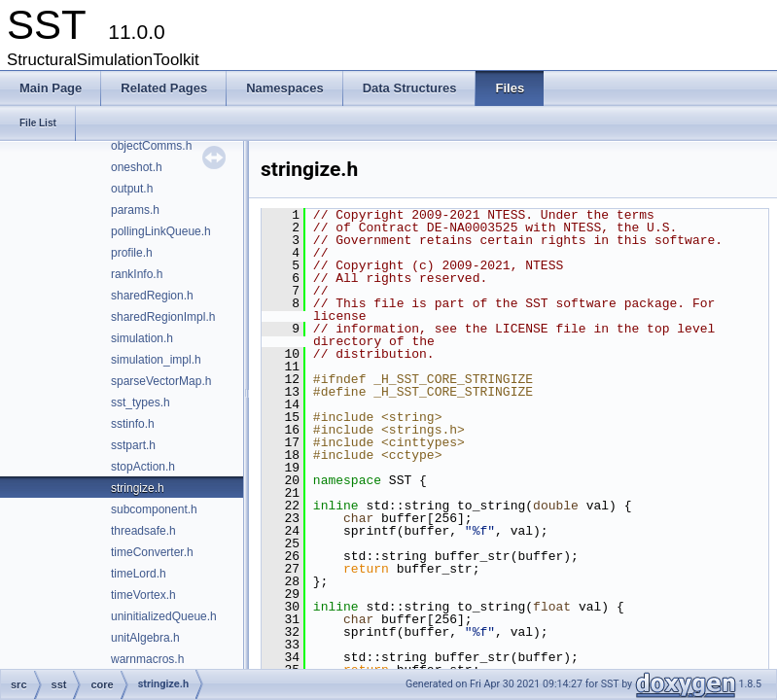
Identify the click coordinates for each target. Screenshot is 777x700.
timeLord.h (139, 574)
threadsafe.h (143, 531)
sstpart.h (133, 445)
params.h (135, 210)
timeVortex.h (143, 595)
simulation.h (142, 338)
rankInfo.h (137, 274)
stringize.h (138, 488)
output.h (132, 189)
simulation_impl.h (156, 360)
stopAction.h (143, 467)
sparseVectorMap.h (161, 381)
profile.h (132, 253)
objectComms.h (151, 146)
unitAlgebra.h (145, 638)
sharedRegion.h (152, 296)
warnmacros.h (147, 659)
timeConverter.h (152, 552)
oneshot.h (137, 167)
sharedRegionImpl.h (163, 317)
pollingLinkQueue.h (161, 231)
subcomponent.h (154, 509)
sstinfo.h (133, 424)
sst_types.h (141, 402)
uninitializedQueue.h (164, 616)
